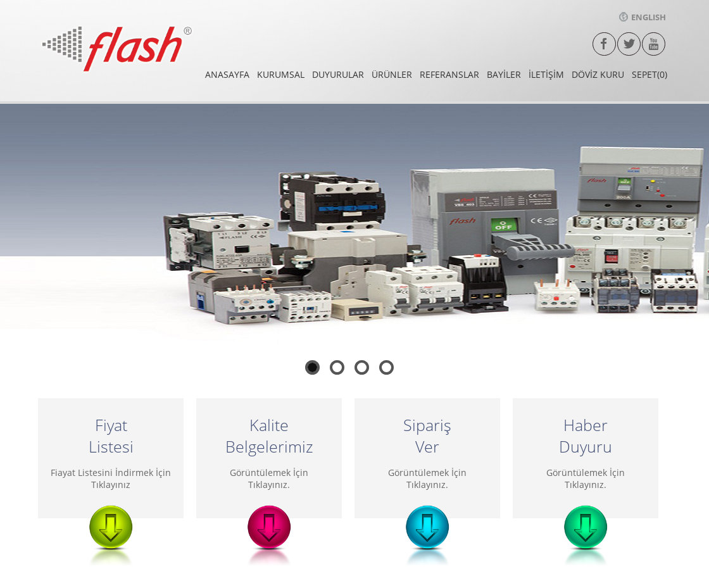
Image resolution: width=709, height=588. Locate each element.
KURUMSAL (281, 74)
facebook (604, 44)
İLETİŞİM (546, 74)
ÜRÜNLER (392, 74)
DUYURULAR (338, 74)
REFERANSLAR (449, 74)
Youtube (654, 44)
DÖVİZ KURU (598, 74)
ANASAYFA (227, 74)
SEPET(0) (649, 74)
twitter (629, 44)
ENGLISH (643, 17)
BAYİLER (504, 74)
